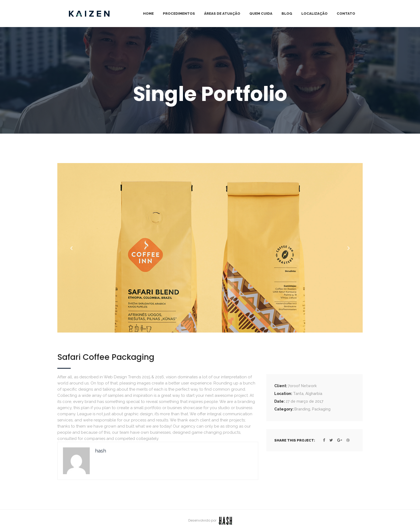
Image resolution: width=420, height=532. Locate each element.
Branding (302, 409)
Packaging (321, 409)
